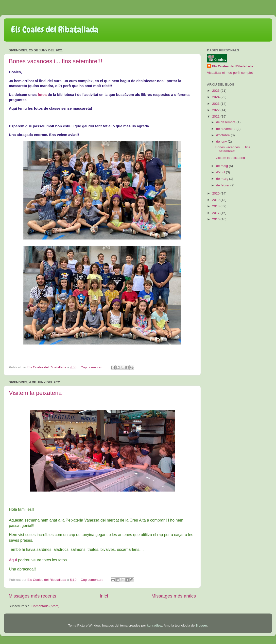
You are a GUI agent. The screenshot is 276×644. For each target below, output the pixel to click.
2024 (216, 97)
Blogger (201, 625)
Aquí (13, 560)
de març (223, 179)
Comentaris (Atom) (45, 606)
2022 (216, 110)
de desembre (226, 122)
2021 (216, 116)
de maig (223, 166)
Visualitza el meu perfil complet (230, 73)
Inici (104, 596)
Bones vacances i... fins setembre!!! (56, 61)
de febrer (223, 185)
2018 (216, 206)
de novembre (226, 129)
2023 (216, 104)
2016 (216, 219)
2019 (216, 200)
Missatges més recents (32, 596)
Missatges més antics (174, 596)
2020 (216, 193)
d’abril (221, 172)
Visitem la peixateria (35, 393)
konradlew (154, 625)
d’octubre (223, 135)
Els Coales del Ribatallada (55, 30)
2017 (216, 213)
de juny (222, 142)
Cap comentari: (92, 367)
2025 (216, 91)
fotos (42, 95)
